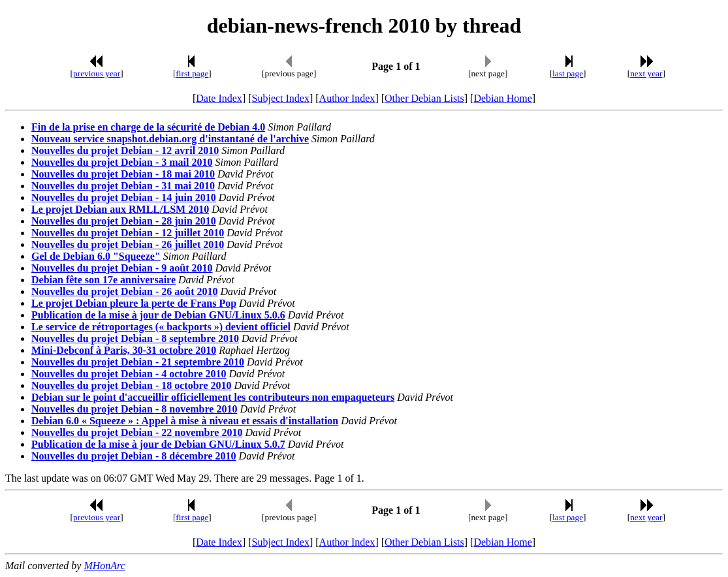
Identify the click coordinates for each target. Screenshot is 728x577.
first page (192, 73)
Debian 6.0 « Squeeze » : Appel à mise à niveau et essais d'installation (185, 421)
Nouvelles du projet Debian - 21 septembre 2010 (138, 362)
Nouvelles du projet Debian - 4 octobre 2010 (129, 374)
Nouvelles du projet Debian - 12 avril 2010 (125, 150)
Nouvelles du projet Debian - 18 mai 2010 (123, 174)
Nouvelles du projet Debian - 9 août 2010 (122, 268)
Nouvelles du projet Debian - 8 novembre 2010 (134, 409)
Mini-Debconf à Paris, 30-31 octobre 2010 (124, 350)
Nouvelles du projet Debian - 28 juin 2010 (124, 221)
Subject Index (281, 98)
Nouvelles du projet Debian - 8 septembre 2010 (135, 338)
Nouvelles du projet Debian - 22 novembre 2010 (137, 432)
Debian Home (502, 98)
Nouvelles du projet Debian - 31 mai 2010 (123, 186)
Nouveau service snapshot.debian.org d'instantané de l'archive (170, 139)
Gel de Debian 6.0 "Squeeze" (96, 256)
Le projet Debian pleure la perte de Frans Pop (134, 303)
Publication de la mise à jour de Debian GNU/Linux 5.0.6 (158, 315)
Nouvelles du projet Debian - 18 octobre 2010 (132, 385)
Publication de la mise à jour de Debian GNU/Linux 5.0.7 (158, 444)
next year (646, 73)
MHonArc (104, 566)
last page (568, 73)
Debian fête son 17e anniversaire (103, 280)
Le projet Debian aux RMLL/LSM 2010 (120, 209)
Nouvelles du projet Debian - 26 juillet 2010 (128, 244)
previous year (97, 73)
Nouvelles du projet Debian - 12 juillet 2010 (128, 233)
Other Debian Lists (424, 98)
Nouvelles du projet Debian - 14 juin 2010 (124, 197)
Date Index (219, 98)
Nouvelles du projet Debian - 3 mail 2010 (122, 162)
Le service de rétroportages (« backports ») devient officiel (161, 327)
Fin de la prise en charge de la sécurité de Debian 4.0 (148, 127)
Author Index (347, 98)
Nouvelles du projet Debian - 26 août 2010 (125, 291)
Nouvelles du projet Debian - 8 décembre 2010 (134, 456)
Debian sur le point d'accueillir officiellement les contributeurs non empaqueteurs (213, 397)
